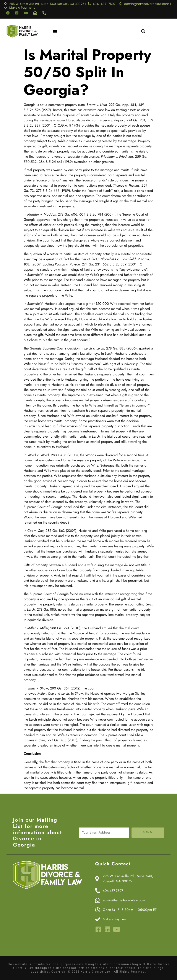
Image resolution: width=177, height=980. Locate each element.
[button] (55, 31)
